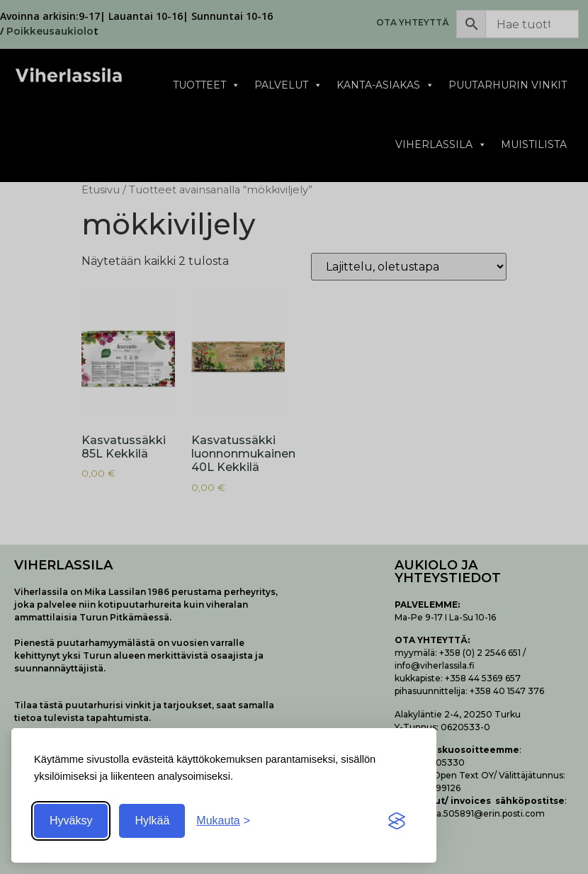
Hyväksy (71, 821)
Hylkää (152, 821)
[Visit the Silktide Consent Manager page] (397, 821)
